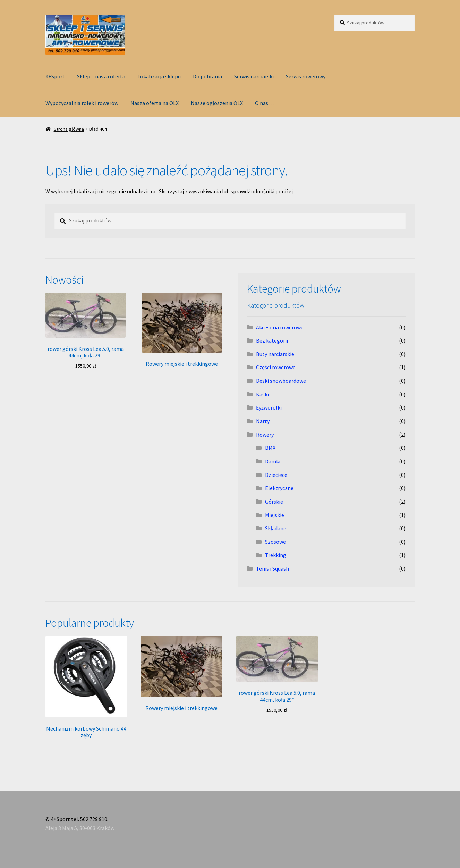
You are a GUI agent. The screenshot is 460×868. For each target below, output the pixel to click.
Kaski (262, 394)
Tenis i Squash (272, 568)
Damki (273, 461)
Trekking (276, 555)
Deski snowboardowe (281, 381)
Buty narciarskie (275, 354)
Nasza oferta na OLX (155, 103)
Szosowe (275, 542)
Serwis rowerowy (306, 76)
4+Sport (55, 76)
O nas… (264, 103)
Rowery (265, 435)
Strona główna (69, 129)
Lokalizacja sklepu (159, 76)
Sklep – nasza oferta (101, 76)
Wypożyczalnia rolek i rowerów (82, 103)
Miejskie (275, 515)
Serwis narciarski (254, 76)
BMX (270, 448)
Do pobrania (207, 76)
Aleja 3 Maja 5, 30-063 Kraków (80, 828)
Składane (276, 528)
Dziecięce (276, 475)
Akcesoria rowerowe (280, 327)
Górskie (274, 502)
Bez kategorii (272, 340)
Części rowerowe (276, 367)
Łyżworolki (269, 407)
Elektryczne (279, 488)
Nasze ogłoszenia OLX (217, 103)
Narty (263, 421)
